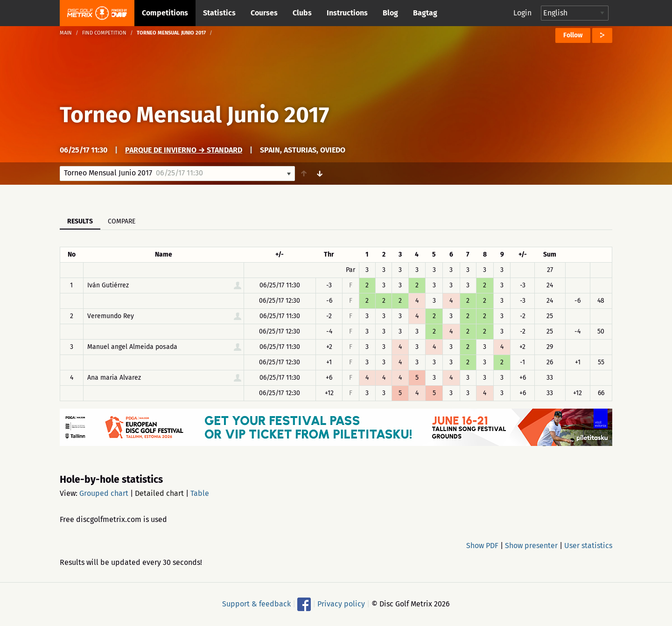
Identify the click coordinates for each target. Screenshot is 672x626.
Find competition (104, 33)
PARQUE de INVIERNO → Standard (184, 150)
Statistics (219, 13)
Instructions (347, 13)
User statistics (588, 546)
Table (200, 493)
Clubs (302, 13)
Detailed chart (159, 493)
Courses (264, 13)
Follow (573, 35)
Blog (390, 13)
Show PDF (482, 546)
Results (80, 221)
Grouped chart (104, 493)
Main (66, 33)
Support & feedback (256, 604)
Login (522, 13)
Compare (122, 221)
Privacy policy (341, 604)
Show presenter (531, 546)
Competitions (165, 13)
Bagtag (425, 13)
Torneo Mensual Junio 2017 (194, 115)
